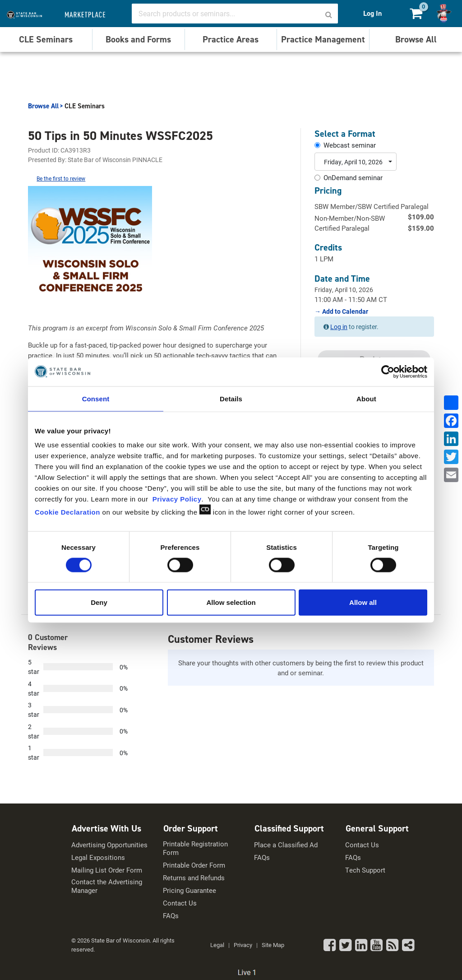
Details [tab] (231, 398)
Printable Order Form (194, 865)
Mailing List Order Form (107, 870)
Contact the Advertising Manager (107, 886)
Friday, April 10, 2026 (353, 162)
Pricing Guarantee (189, 890)
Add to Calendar (344, 311)
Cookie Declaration (67, 512)
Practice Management (323, 39)
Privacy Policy (177, 499)
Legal (217, 945)
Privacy (243, 945)
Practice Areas (231, 39)
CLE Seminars (46, 39)
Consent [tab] (96, 398)
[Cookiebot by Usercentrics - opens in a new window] (388, 372)
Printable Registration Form (195, 848)
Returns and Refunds (194, 878)
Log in (339, 327)
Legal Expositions (98, 857)
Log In (372, 13)
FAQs (171, 916)
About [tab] (366, 398)
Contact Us (180, 903)
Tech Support (365, 870)
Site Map (273, 945)
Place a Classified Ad (286, 845)
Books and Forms (138, 39)
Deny (99, 602)
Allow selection (231, 602)
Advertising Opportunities (109, 845)
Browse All (416, 39)
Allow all (363, 602)
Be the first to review (61, 178)
